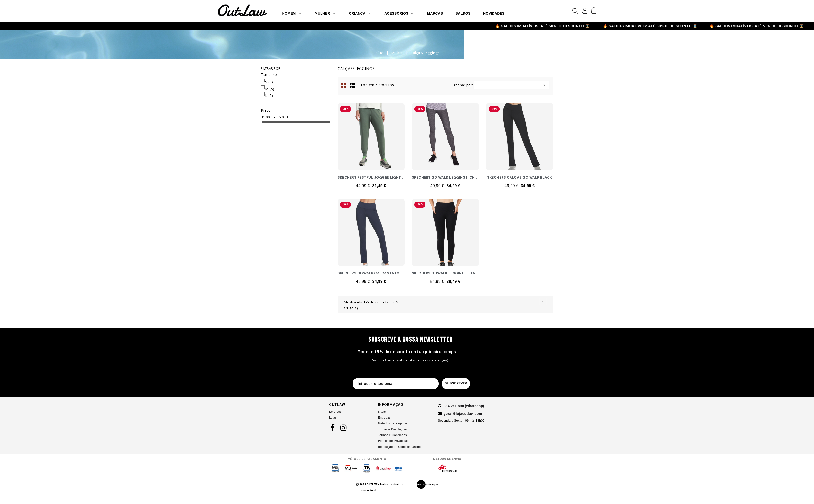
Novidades (494, 13)
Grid (344, 85)
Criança (360, 13)
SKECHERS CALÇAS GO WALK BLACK (520, 177)
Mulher (325, 13)
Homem (292, 13)
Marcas (435, 13)
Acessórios (399, 13)
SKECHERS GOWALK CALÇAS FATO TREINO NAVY (381, 273)
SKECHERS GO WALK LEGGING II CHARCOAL (451, 177)
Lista (352, 85)
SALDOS (463, 13)
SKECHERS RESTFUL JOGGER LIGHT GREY (374, 177)
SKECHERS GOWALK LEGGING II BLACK (446, 273)
